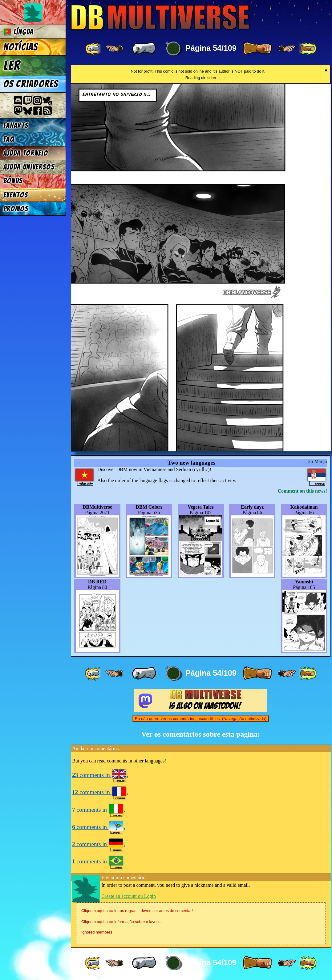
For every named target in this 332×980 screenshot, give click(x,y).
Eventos (16, 195)
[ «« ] (94, 49)
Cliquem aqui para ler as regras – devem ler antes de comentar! (137, 911)
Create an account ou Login (129, 896)
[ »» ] (308, 49)
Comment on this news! (302, 491)
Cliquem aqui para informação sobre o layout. (121, 922)
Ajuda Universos (29, 167)
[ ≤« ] (114, 49)
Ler (12, 66)
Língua (19, 32)
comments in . (100, 775)
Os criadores (31, 84)
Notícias (21, 47)
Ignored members (97, 932)
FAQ (9, 139)
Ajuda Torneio (26, 153)
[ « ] (144, 49)
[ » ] (257, 49)
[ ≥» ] (287, 49)
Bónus (13, 181)
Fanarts (16, 125)
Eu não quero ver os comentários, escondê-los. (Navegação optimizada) (201, 719)
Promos (16, 209)
